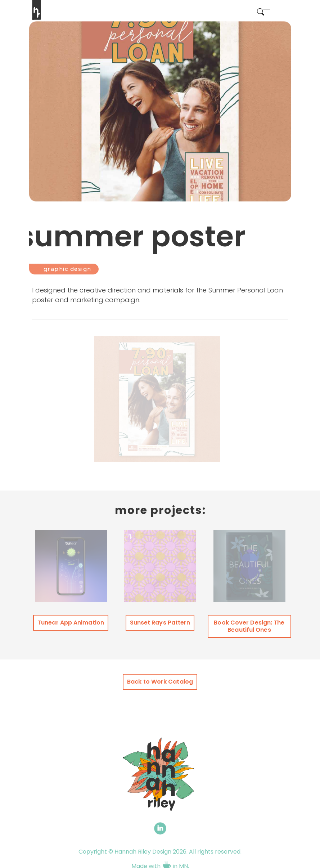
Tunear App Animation (71, 623)
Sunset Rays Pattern (160, 623)
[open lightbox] (157, 397)
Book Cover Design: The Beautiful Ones (249, 626)
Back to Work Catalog (160, 682)
